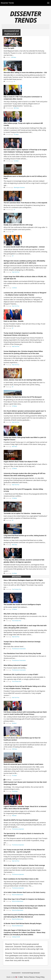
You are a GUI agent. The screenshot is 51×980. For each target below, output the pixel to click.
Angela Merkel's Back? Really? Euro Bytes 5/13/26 (21, 462)
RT (14, 82)
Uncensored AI (16, 973)
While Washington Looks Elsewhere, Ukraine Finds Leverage (24, 865)
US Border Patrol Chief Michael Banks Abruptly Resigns (23, 923)
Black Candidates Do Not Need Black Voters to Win (21, 879)
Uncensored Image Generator (31, 973)
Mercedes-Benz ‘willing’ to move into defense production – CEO (25, 72)
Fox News (16, 134)
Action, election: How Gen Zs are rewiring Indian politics (23, 380)
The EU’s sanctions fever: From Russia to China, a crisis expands (25, 203)
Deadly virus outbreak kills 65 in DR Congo (18, 225)
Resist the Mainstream (18, 895)
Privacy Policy (40, 977)
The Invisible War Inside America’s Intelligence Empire (22, 604)
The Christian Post (17, 589)
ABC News (16, 108)
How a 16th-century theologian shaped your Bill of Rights (23, 580)
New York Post (16, 272)
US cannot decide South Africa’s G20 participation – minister (24, 247)
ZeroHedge (15, 791)
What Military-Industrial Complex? (15, 665)
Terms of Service (29, 977)
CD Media (14, 406)
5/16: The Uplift (9, 48)
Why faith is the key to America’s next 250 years (20, 614)
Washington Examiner (19, 187)
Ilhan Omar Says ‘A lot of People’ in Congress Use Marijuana (24, 899)
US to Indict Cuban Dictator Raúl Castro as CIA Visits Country (24, 892)
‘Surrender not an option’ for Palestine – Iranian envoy (22, 513)
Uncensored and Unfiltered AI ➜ (11, 32)
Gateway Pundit (16, 937)
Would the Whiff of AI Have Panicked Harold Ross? (21, 820)
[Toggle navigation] (48, 3)
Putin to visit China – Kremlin (14, 321)
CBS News (14, 57)
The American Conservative (19, 649)
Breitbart (14, 723)
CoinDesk (14, 288)
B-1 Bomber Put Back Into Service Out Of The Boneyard (23, 397)
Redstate (14, 816)
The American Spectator (18, 829)
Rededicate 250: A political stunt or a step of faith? (21, 674)
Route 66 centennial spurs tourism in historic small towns (23, 764)
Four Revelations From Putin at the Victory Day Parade (22, 653)
